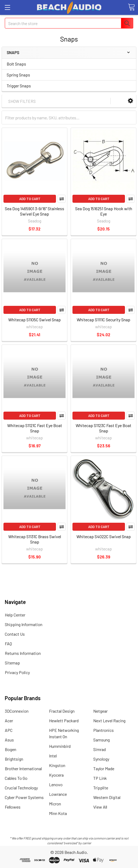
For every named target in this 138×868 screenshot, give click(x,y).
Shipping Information (24, 624)
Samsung (102, 740)
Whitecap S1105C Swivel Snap (34, 320)
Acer (9, 721)
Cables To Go (16, 778)
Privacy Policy (17, 672)
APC (9, 730)
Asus (9, 740)
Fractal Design (62, 711)
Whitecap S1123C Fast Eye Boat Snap (104, 428)
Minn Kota (58, 813)
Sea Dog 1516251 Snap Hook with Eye (104, 211)
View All (100, 807)
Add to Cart (30, 199)
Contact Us (15, 634)
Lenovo (56, 784)
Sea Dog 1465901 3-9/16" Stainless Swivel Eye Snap (34, 211)
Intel (53, 756)
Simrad (100, 749)
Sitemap (12, 663)
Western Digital (107, 797)
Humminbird (60, 746)
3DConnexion (17, 711)
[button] (130, 101)
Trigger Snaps (19, 86)
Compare (62, 199)
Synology (101, 759)
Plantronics (104, 730)
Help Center (15, 615)
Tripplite (101, 788)
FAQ (8, 644)
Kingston (57, 765)
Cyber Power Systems (24, 797)
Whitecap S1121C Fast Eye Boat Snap (35, 428)
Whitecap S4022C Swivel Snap (104, 536)
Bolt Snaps (16, 64)
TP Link (100, 778)
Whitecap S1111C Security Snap (104, 320)
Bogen (11, 749)
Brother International (23, 768)
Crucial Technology (21, 788)
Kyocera (56, 775)
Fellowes (13, 807)
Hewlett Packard (64, 721)
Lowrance (58, 794)
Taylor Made (104, 768)
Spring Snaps (18, 75)
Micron (55, 804)
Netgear (100, 711)
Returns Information (23, 653)
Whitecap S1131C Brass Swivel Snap (35, 539)
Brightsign (14, 759)
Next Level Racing (109, 721)
